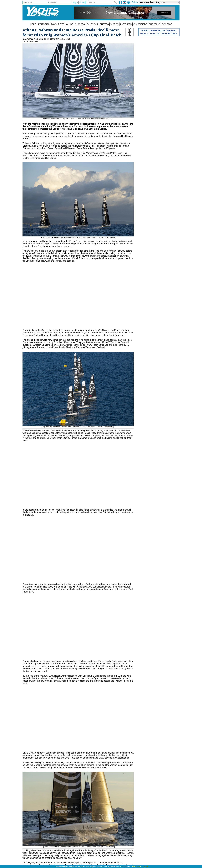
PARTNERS (126, 24)
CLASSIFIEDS (140, 24)
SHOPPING (154, 24)
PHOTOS (104, 24)
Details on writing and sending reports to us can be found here (159, 32)
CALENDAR (92, 24)
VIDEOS (114, 24)
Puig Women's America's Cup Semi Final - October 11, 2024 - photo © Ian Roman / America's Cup (78, 426)
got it (146, 866)
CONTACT (167, 24)
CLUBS (70, 24)
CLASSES (80, 24)
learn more (136, 866)
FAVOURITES (58, 24)
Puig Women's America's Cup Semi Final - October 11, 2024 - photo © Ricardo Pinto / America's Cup (78, 236)
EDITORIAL (44, 24)
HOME (33, 24)
